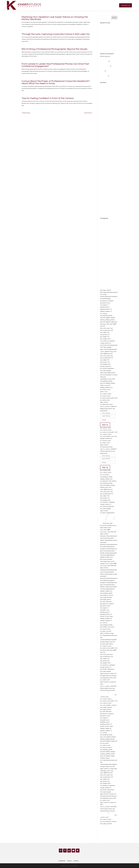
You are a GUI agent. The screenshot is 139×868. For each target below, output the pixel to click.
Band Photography (105, 227)
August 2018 (104, 134)
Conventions (111, 517)
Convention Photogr (106, 235)
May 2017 (103, 154)
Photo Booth (110, 519)
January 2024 (104, 102)
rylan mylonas (104, 61)
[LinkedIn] (69, 851)
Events (102, 828)
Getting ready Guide (106, 25)
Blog (101, 523)
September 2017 (105, 143)
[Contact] (73, 851)
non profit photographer (107, 267)
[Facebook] (65, 851)
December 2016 (105, 162)
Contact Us (126, 5)
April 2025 (103, 85)
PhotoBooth (103, 270)
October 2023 (104, 107)
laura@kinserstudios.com (107, 695)
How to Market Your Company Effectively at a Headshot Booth (109, 47)
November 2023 (105, 104)
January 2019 (104, 129)
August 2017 (104, 145)
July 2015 (103, 181)
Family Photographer (106, 256)
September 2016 (105, 165)
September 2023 (105, 110)
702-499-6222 (104, 693)
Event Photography (106, 253)
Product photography (106, 275)
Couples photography (106, 240)
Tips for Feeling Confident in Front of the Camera (48, 98)
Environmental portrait (107, 251)
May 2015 (103, 186)
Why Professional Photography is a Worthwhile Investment (108, 33)
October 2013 (104, 214)
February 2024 (104, 99)
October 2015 (104, 178)
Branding (103, 519)
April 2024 (103, 96)
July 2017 (103, 148)
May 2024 (103, 93)
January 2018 (104, 140)
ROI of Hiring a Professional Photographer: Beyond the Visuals (54, 49)
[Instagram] (61, 851)
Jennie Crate (104, 76)
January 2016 (104, 175)
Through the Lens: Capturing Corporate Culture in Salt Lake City (56, 34)
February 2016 (104, 173)
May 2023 (103, 118)
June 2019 (103, 126)
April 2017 (103, 156)
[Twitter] (78, 851)
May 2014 (103, 206)
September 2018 (105, 132)
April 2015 (103, 189)
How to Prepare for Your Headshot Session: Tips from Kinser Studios (108, 40)
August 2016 (104, 167)
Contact (76, 861)
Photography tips (105, 272)
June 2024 (103, 91)
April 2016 (103, 170)
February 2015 (104, 195)
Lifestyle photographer (107, 264)
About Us (103, 521)
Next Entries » (88, 113)
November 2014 (105, 200)
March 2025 (103, 88)
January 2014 (104, 211)
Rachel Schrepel (105, 66)
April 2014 (103, 208)
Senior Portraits (104, 283)
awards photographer (106, 224)
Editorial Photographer (107, 248)
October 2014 (104, 203)
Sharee (102, 71)
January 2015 (104, 197)
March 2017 (103, 159)
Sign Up (105, 425)
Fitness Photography (106, 259)
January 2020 (104, 123)
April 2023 (103, 121)
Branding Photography (107, 232)
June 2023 (103, 115)
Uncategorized (104, 285)
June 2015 (103, 184)
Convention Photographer (107, 237)
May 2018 (103, 137)
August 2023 (104, 113)
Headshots (103, 261)
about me (103, 221)
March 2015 (103, 192)
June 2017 (103, 151)
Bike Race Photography (107, 229)
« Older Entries (26, 113)
